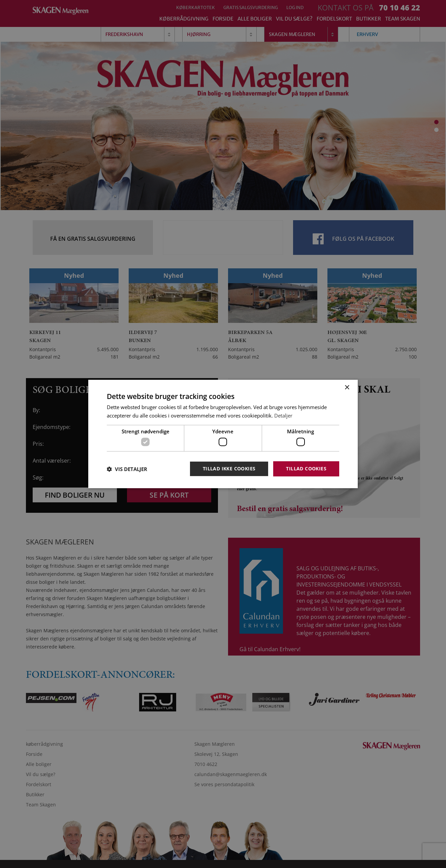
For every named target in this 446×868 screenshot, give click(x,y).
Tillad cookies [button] (306, 469)
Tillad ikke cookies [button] (229, 469)
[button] (127, 469)
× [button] (347, 388)
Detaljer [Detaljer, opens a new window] (283, 415)
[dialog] (223, 434)
